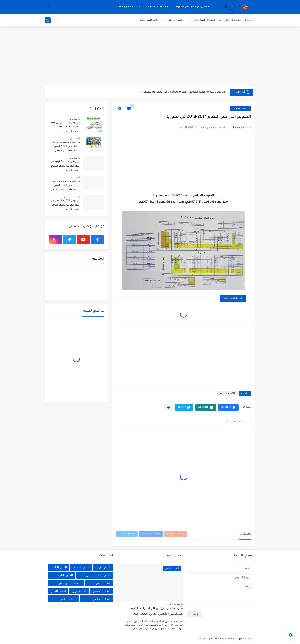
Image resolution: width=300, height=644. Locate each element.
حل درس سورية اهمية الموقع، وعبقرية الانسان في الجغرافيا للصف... (184, 92)
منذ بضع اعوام (71, 197)
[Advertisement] (150, 57)
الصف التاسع (82, 567)
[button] (228, 408)
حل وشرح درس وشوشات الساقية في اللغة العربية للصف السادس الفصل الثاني (66, 147)
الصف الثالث (59, 567)
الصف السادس (101, 599)
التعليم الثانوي (177, 20)
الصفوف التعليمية (158, 7)
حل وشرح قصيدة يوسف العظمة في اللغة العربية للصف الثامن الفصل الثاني (66, 186)
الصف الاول (103, 567)
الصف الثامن (65, 575)
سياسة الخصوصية (129, 7)
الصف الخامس (101, 591)
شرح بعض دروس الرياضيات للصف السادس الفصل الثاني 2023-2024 (156, 612)
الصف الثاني (103, 583)
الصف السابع (58, 591)
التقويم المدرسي (240, 108)
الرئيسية (250, 20)
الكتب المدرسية (150, 20)
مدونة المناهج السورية (212, 639)
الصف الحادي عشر (70, 583)
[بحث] (48, 20)
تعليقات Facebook (151, 534)
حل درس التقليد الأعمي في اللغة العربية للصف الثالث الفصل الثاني (65, 205)
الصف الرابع (79, 591)
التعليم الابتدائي (233, 20)
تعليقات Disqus (127, 534)
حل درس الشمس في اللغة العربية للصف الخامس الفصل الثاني (65, 127)
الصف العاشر (68, 599)
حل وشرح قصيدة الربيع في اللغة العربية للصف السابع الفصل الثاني (65, 166)
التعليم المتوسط (204, 20)
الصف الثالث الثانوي (98, 575)
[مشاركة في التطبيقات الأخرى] (168, 408)
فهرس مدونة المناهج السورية (192, 7)
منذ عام (74, 119)
